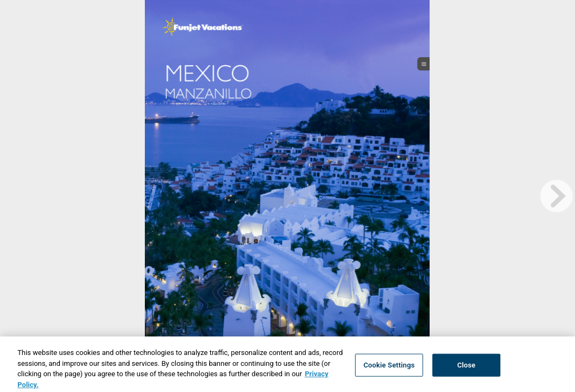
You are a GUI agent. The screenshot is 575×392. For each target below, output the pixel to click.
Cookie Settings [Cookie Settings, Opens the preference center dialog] (389, 368)
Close (467, 368)
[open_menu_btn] (424, 64)
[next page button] (556, 196)
